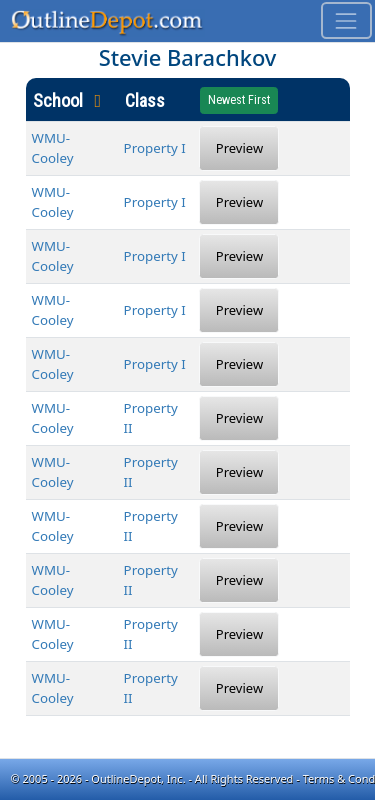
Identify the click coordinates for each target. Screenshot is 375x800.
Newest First (239, 100)
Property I (155, 148)
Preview (239, 148)
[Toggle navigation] (346, 20)
